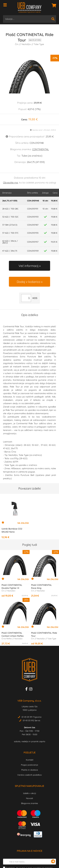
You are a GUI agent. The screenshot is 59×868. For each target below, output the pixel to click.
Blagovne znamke (29, 803)
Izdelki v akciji (30, 793)
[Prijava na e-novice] (53, 862)
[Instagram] (31, 690)
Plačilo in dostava (30, 770)
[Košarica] (53, 5)
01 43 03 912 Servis (31, 720)
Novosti (29, 798)
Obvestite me (10, 183)
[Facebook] (27, 690)
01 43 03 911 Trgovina (31, 717)
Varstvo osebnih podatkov (30, 775)
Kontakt (30, 760)
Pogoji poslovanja (29, 765)
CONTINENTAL (41, 149)
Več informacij (29, 266)
